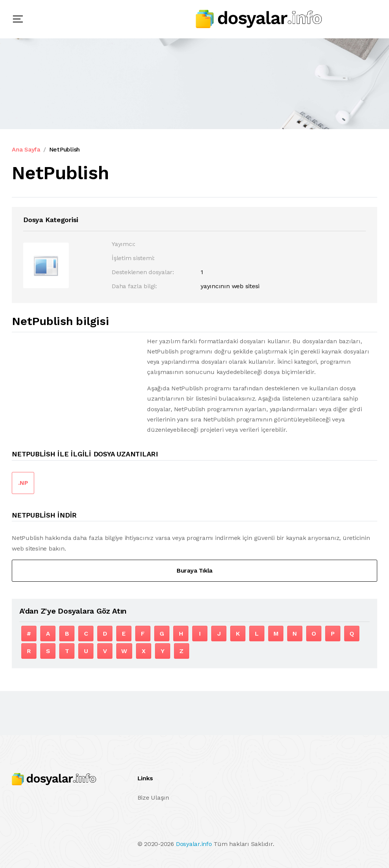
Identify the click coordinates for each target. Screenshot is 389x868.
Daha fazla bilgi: (134, 286)
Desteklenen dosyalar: (143, 272)
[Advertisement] (76, 389)
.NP (23, 483)
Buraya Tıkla (194, 571)
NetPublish (65, 149)
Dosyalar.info (194, 844)
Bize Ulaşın (153, 798)
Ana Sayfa (26, 149)
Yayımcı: (123, 244)
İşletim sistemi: (133, 258)
